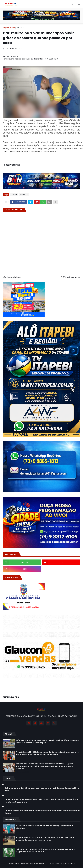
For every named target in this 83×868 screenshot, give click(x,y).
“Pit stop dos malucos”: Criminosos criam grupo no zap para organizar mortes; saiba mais (46, 851)
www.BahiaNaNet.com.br (35, 863)
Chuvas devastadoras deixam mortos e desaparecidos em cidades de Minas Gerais (42, 812)
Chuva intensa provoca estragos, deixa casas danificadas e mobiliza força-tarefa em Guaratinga (42, 801)
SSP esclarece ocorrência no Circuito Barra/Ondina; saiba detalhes (45, 827)
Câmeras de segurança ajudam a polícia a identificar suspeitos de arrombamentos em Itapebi (48, 742)
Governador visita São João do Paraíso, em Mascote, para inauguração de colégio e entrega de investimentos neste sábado (45, 766)
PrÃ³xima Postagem (70, 277)
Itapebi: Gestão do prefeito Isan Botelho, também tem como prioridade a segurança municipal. (45, 839)
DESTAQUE (24, 195)
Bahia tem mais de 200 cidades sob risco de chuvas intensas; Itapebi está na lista (42, 789)
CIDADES (20, 28)
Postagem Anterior (13, 277)
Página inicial (9, 28)
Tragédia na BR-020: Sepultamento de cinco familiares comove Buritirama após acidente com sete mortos (47, 753)
